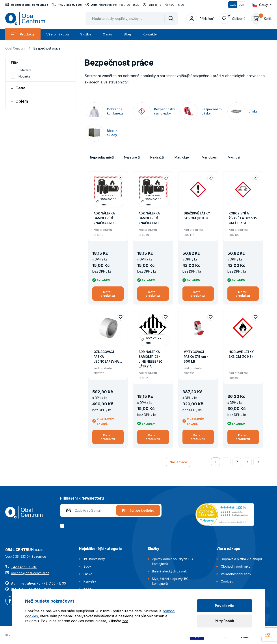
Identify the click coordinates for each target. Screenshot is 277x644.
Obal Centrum (15, 48)
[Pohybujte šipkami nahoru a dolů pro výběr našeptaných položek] (132, 18)
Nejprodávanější (102, 157)
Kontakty (150, 34)
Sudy (87, 566)
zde (125, 621)
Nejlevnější (132, 157)
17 (237, 462)
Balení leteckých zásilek (170, 571)
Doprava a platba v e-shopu (241, 559)
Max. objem (183, 157)
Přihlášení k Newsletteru (82, 498)
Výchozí (234, 157)
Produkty (23, 34)
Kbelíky (89, 589)
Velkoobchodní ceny (236, 574)
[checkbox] (63, 526)
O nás (107, 34)
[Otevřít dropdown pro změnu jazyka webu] (262, 5)
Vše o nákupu (58, 34)
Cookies (227, 581)
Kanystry (90, 581)
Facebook (10, 601)
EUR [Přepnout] (242, 5)
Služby (86, 34)
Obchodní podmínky (236, 566)
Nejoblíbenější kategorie (100, 548)
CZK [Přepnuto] (233, 5)
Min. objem (210, 157)
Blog (127, 34)
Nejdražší (157, 157)
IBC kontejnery (94, 559)
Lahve (88, 574)
